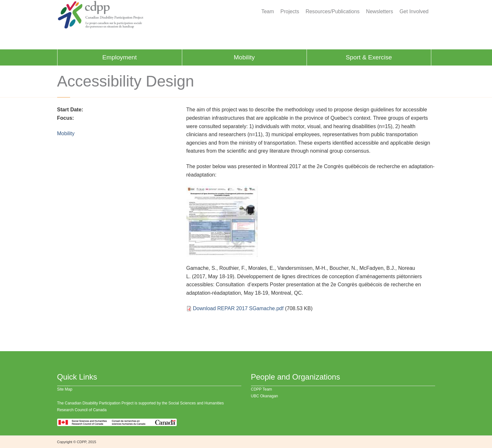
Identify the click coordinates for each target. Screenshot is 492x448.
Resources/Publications (333, 12)
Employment (120, 57)
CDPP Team (262, 389)
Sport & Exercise (369, 57)
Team (268, 12)
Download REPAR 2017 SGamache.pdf (238, 308)
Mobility (244, 57)
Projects (290, 12)
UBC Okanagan (265, 396)
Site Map (65, 389)
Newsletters (380, 12)
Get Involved (414, 12)
